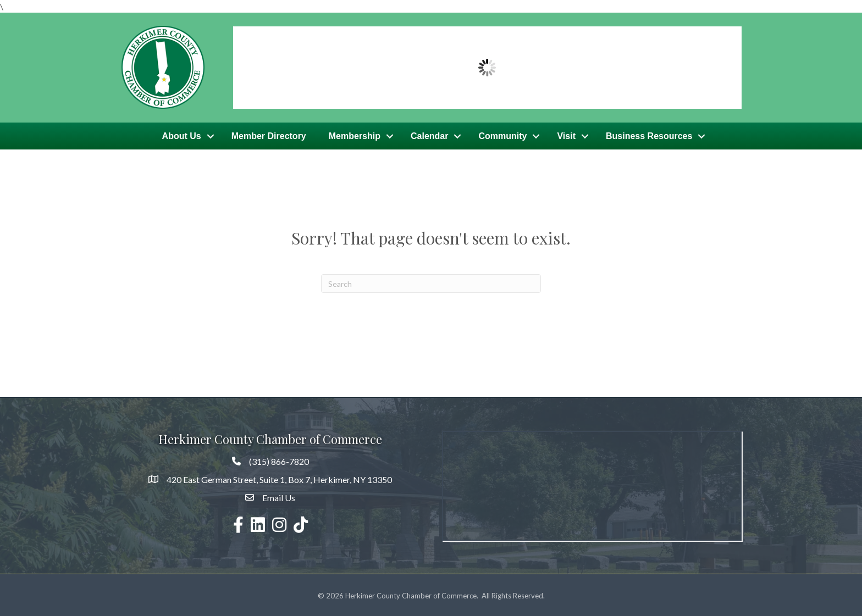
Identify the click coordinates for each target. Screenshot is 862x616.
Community (502, 135)
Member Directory (269, 135)
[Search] (431, 282)
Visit (566, 135)
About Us (182, 135)
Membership (355, 135)
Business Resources (649, 135)
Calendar (429, 135)
